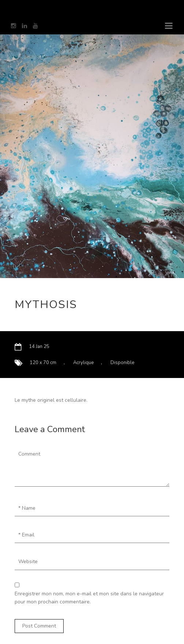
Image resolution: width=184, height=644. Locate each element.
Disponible (122, 363)
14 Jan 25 (39, 347)
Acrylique (83, 363)
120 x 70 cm (43, 363)
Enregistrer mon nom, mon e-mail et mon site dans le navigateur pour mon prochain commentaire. (89, 598)
